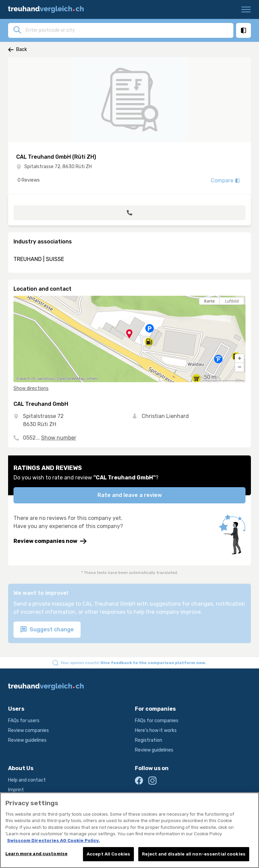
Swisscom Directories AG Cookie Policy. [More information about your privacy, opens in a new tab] (53, 842)
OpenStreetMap (71, 378)
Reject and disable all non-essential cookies (194, 856)
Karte (209, 301)
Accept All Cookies (108, 856)
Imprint (16, 790)
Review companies (28, 730)
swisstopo (46, 378)
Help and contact (27, 780)
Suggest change (47, 630)
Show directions (31, 388)
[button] (239, 359)
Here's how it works (156, 730)
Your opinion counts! (134, 663)
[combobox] (127, 30)
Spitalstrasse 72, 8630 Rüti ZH (58, 167)
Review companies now (50, 541)
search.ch (27, 378)
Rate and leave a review (130, 495)
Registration (149, 740)
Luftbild (232, 301)
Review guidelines (27, 740)
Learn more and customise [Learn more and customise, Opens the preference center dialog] (36, 855)
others (92, 378)
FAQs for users (24, 721)
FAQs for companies (157, 721)
